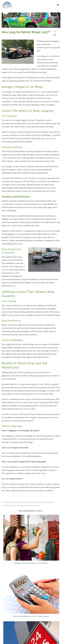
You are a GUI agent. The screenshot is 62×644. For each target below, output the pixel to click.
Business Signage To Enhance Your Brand (31, 563)
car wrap (4, 502)
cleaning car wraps (14, 502)
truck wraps (5, 506)
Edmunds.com (21, 178)
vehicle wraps (35, 506)
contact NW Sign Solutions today (26, 414)
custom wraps (25, 502)
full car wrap (35, 502)
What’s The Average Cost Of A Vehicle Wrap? (31, 616)
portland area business (47, 502)
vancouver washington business (20, 506)
